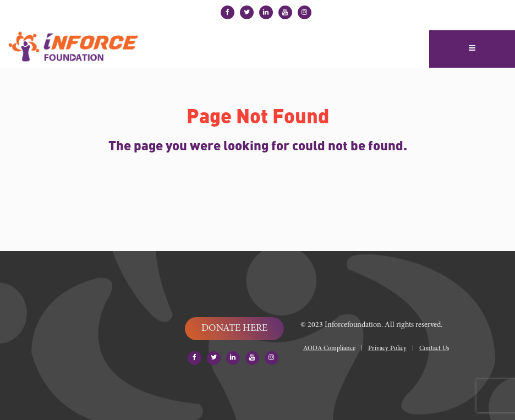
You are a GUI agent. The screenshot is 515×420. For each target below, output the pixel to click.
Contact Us (434, 348)
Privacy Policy (387, 348)
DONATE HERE (234, 329)
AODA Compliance (329, 348)
